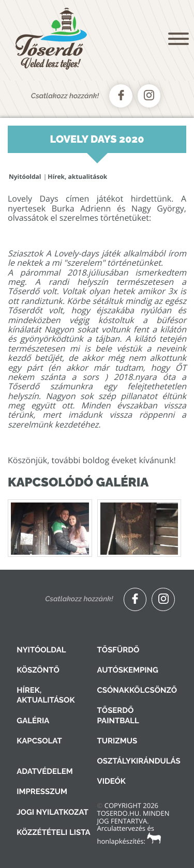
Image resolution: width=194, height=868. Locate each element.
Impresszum (42, 791)
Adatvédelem (44, 771)
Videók (111, 781)
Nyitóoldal (25, 177)
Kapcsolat (39, 741)
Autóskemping (128, 670)
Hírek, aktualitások (77, 177)
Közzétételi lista (53, 832)
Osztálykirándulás (139, 761)
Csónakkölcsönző (137, 690)
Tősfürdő (118, 650)
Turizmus (117, 741)
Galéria (33, 721)
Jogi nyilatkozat (53, 812)
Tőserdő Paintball (118, 715)
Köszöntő (38, 670)
